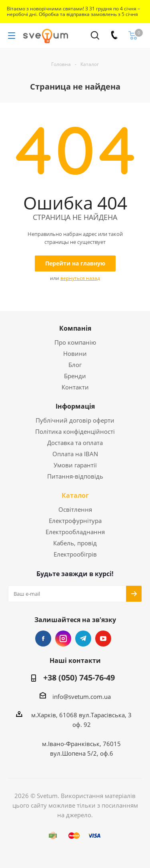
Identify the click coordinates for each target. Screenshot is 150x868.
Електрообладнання (75, 532)
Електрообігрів (75, 554)
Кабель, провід (75, 543)
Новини (75, 353)
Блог (75, 365)
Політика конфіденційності (75, 431)
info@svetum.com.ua (82, 696)
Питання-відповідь (75, 476)
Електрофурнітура (75, 521)
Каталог (75, 495)
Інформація (75, 406)
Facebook (43, 639)
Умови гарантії (75, 465)
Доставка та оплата (75, 443)
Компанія (75, 328)
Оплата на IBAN (75, 454)
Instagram (63, 639)
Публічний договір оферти (75, 420)
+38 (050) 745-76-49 (79, 678)
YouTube (103, 639)
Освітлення (75, 509)
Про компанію (75, 342)
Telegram (83, 639)
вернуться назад (80, 278)
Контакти (75, 387)
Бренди (75, 376)
